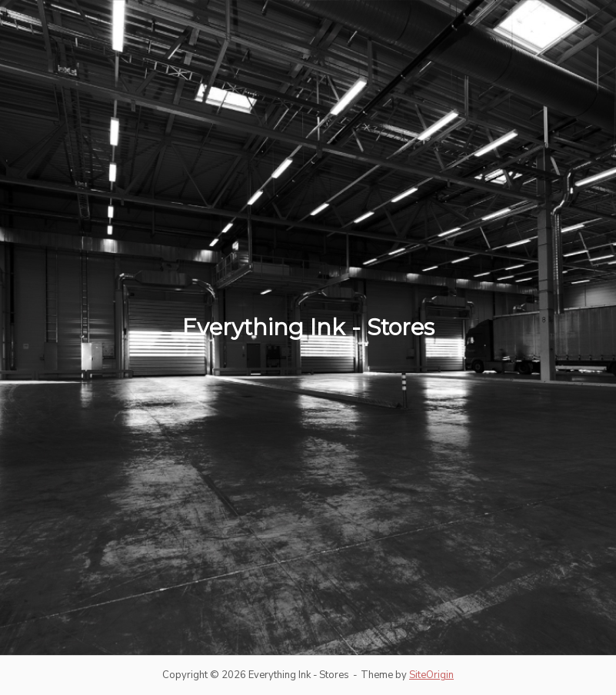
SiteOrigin (431, 675)
